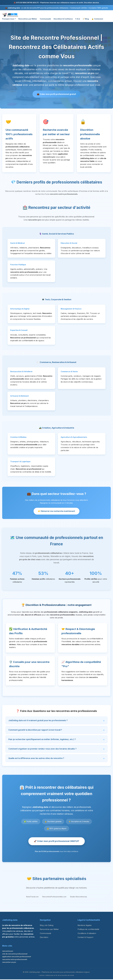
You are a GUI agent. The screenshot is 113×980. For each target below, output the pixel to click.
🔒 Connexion (97, 19)
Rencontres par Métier (28, 19)
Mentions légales (85, 926)
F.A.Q (78, 19)
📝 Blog (86, 19)
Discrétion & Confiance (63, 19)
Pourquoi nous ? (9, 19)
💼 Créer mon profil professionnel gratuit (56, 94)
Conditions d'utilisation (87, 934)
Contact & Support (85, 938)
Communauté (45, 19)
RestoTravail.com (32, 897)
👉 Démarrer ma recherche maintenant (56, 512)
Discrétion (44, 938)
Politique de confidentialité (88, 930)
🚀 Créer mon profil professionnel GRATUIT (57, 842)
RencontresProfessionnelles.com (54, 897)
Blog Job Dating (47, 926)
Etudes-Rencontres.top (79, 897)
